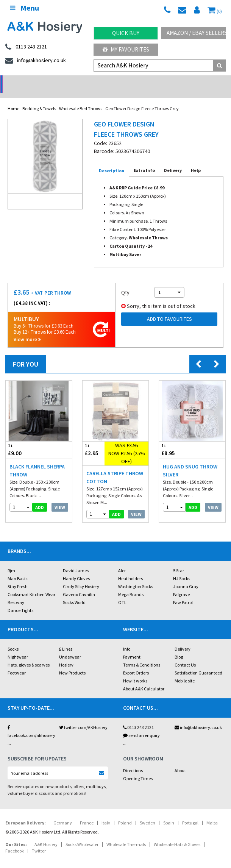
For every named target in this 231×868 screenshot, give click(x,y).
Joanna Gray (186, 577)
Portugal (190, 813)
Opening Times (138, 769)
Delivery (183, 639)
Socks (13, 639)
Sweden (147, 813)
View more (27, 330)
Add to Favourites (169, 309)
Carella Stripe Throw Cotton (115, 468)
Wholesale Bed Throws (81, 99)
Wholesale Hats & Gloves (177, 834)
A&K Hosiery (46, 834)
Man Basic (18, 569)
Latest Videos (202, 82)
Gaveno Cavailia (79, 585)
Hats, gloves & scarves (29, 655)
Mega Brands (131, 585)
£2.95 (94, 440)
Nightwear (18, 647)
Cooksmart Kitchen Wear (31, 585)
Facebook (15, 841)
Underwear (70, 647)
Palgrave (181, 585)
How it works (135, 671)
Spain (169, 813)
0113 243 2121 (138, 717)
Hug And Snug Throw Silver (190, 461)
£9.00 (22, 440)
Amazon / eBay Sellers (196, 33)
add (40, 497)
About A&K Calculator (144, 679)
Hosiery (66, 655)
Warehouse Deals (144, 82)
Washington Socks (136, 577)
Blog (179, 647)
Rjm (11, 561)
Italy (106, 813)
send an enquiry (141, 725)
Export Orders (136, 663)
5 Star (179, 561)
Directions (133, 761)
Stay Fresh (18, 577)
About (180, 761)
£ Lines (66, 639)
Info (127, 639)
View (60, 497)
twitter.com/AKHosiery (83, 717)
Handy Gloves (76, 569)
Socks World (74, 592)
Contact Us (185, 655)
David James (76, 561)
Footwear (17, 663)
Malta (212, 813)
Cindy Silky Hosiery (81, 577)
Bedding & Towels (39, 99)
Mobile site (185, 671)
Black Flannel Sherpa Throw (37, 461)
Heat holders (130, 569)
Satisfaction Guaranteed (198, 663)
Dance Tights (20, 600)
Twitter (39, 841)
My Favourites (126, 49)
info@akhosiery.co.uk (198, 717)
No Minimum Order (29, 82)
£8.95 (176, 440)
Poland (125, 813)
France (87, 813)
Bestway (16, 592)
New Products (72, 663)
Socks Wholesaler (82, 834)
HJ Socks (182, 569)
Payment (132, 647)
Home (13, 99)
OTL (122, 592)
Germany (63, 813)
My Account (87, 82)
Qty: (126, 283)
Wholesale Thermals (126, 834)
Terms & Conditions (142, 655)
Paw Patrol (183, 592)
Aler (122, 561)
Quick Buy (126, 33)
